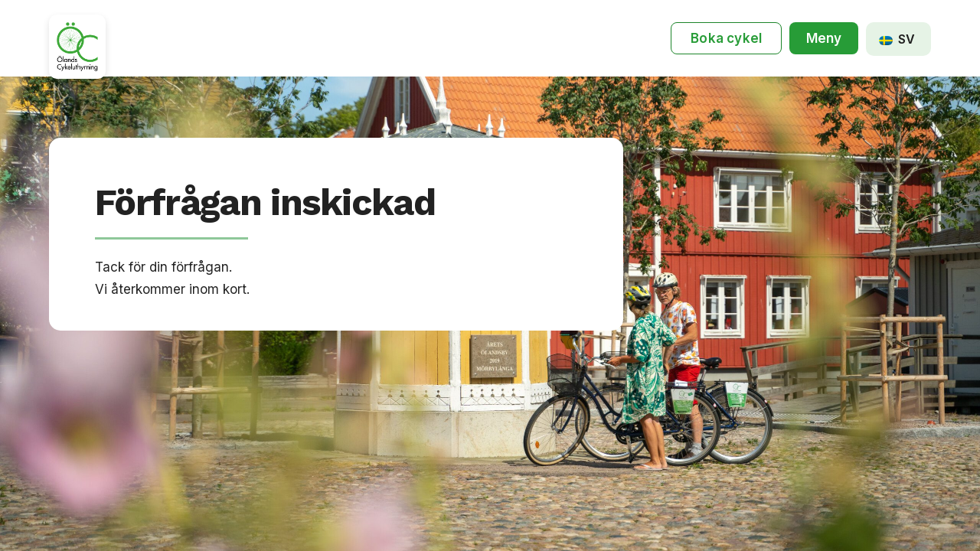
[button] (824, 39)
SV (897, 39)
